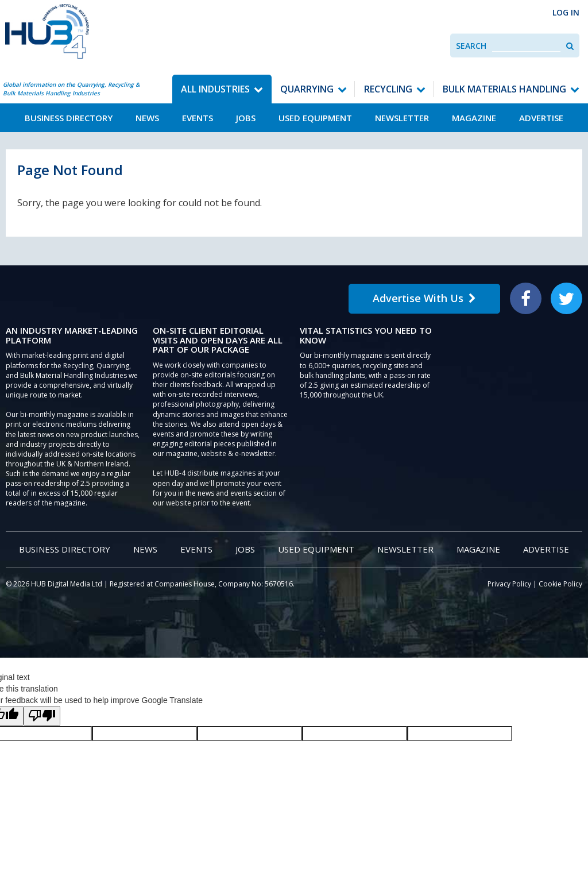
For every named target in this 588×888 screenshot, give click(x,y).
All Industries (215, 89)
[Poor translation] (42, 716)
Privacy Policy (509, 584)
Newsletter (402, 118)
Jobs (246, 118)
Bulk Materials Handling (504, 89)
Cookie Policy (560, 584)
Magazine (474, 118)
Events (198, 118)
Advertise (541, 118)
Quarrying (307, 89)
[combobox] (526, 46)
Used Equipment (315, 118)
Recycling (388, 89)
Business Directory (69, 118)
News (147, 118)
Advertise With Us (424, 298)
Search (471, 46)
